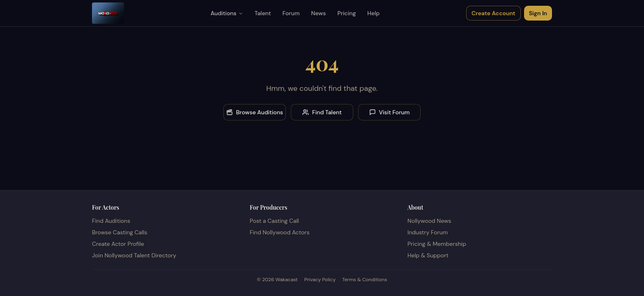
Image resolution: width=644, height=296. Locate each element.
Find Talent (322, 112)
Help (373, 13)
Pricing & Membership (437, 244)
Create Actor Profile (118, 244)
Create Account (493, 13)
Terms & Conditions (365, 280)
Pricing (346, 13)
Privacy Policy (320, 280)
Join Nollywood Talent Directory (134, 255)
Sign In (538, 13)
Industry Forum (428, 232)
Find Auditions (111, 221)
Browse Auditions (255, 112)
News (319, 13)
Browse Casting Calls (120, 232)
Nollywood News (429, 221)
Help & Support (428, 255)
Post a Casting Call (274, 221)
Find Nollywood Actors (279, 232)
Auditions (227, 13)
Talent (263, 13)
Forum (291, 13)
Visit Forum (390, 112)
